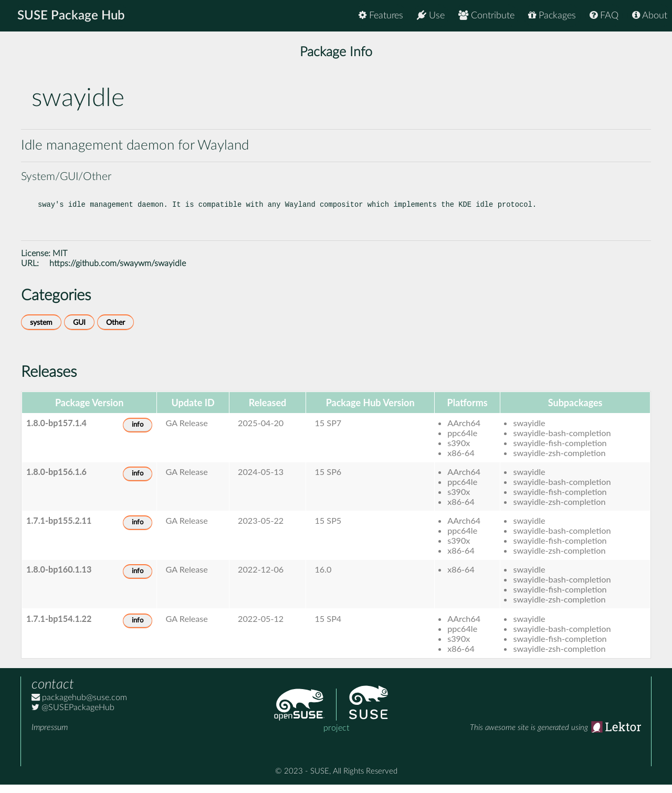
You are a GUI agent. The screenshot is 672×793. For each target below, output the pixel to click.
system (41, 331)
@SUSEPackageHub (73, 716)
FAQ (604, 15)
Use (431, 15)
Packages (552, 15)
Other (115, 331)
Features (381, 15)
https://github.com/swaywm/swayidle (118, 272)
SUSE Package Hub (71, 16)
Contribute (486, 15)
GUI (79, 331)
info (138, 433)
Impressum (50, 736)
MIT (60, 262)
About (650, 15)
